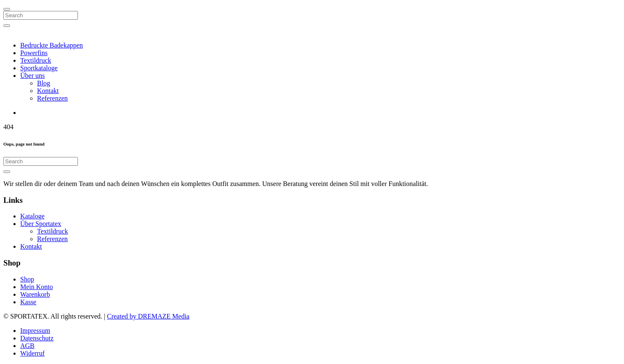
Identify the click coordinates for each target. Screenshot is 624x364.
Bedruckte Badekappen (52, 45)
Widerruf (32, 353)
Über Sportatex (41, 224)
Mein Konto (37, 287)
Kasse (28, 302)
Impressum (35, 331)
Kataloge (32, 216)
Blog (44, 83)
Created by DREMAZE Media (148, 316)
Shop (27, 279)
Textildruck (36, 60)
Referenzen (52, 98)
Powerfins (34, 53)
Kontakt (48, 91)
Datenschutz (37, 338)
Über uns (32, 76)
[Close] (7, 9)
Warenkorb (35, 294)
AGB (27, 346)
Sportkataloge (39, 68)
